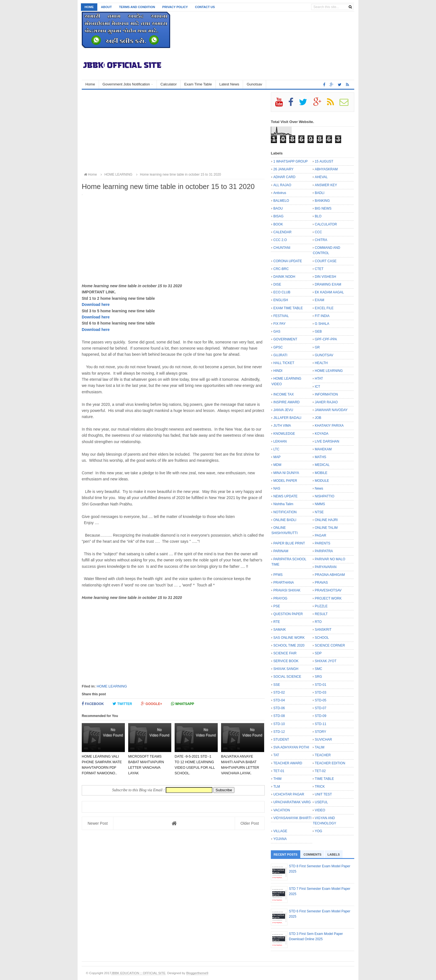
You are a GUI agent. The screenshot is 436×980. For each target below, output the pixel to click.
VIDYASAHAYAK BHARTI (292, 818)
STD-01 (320, 685)
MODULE (322, 481)
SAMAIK (280, 630)
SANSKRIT (323, 630)
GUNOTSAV (324, 355)
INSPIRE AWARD (286, 402)
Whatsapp (183, 704)
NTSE (319, 512)
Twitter (122, 704)
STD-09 (320, 716)
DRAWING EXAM (328, 284)
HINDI (278, 371)
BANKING (322, 201)
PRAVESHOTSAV (328, 590)
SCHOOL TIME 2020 (289, 645)
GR (317, 347)
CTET (319, 269)
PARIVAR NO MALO (330, 559)
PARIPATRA (324, 551)
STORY (320, 732)
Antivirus (280, 193)
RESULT (321, 614)
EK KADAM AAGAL (329, 292)
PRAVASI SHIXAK (287, 590)
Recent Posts (286, 854)
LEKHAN (280, 441)
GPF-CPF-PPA (326, 339)
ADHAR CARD (284, 177)
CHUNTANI (282, 248)
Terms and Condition (137, 7)
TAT (276, 755)
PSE (277, 606)
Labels (334, 854)
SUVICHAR (323, 740)
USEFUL (321, 802)
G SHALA (322, 324)
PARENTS (323, 543)
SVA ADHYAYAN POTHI (291, 747)
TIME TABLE (324, 779)
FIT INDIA (322, 316)
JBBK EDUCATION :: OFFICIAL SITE (138, 973)
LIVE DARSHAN (327, 441)
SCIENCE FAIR (285, 653)
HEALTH (321, 363)
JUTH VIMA (282, 426)
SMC (319, 669)
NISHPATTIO (324, 496)
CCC (318, 232)
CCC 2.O (280, 240)
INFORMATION (326, 394)
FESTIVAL (281, 316)
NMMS (320, 504)
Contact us (205, 7)
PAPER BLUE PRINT (289, 543)
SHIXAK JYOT (326, 661)
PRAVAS (321, 583)
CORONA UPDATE (288, 261)
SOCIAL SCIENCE (287, 677)
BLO (318, 216)
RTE (277, 622)
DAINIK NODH (284, 277)
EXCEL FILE (324, 308)
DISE (277, 284)
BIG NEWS (323, 208)
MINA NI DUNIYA (286, 473)
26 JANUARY (283, 169)
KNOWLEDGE (284, 434)
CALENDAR (282, 232)
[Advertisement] (173, 131)
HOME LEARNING (112, 686)
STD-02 (279, 692)
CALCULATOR (326, 224)
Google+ (152, 704)
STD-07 (320, 708)
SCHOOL (322, 638)
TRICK (320, 787)
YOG (319, 831)
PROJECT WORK (328, 598)
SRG (318, 677)
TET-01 (279, 771)
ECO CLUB (282, 292)
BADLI (320, 193)
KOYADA (322, 434)
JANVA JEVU (283, 410)
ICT (317, 387)
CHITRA (321, 240)
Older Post (250, 823)
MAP (277, 457)
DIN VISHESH (325, 277)
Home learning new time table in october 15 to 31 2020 (178, 175)
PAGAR (320, 536)
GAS (277, 331)
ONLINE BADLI (285, 520)
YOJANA (280, 839)
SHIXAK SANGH (286, 669)
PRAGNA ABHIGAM (330, 575)
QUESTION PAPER (288, 614)
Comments (313, 854)
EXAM (319, 300)
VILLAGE (280, 831)
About (106, 7)
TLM (277, 787)
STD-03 (320, 692)
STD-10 (279, 724)
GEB (318, 331)
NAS (277, 488)
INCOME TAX (284, 394)
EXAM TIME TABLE (288, 308)
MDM (277, 465)
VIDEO (320, 810)
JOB (318, 418)
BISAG (278, 216)
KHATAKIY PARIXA (329, 426)
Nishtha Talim (283, 504)
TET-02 (320, 771)
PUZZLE (321, 606)
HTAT (319, 379)
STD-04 (279, 700)
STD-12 (279, 732)
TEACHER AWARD (288, 763)
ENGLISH (281, 300)
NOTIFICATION (285, 512)
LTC (276, 449)
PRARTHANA (284, 583)
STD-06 (279, 708)
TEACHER (323, 755)
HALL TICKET (284, 363)
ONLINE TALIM (326, 528)
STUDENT (281, 740)
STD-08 (279, 716)
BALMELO (281, 201)
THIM (277, 779)
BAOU (278, 208)
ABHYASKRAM (326, 169)
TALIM (319, 747)
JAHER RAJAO (326, 402)
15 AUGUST (324, 161)
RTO (318, 622)
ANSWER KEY (326, 185)
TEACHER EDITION (330, 763)
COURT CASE (326, 261)
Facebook (93, 704)
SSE (277, 685)
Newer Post (98, 823)
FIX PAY (279, 324)
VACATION (282, 810)
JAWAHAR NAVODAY (331, 410)
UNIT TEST (323, 794)
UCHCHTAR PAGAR (289, 794)
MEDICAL (322, 465)
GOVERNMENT (285, 339)
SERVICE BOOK (286, 661)
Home (89, 7)
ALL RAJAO (282, 185)
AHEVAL (321, 177)
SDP (318, 653)
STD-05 (320, 700)
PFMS (278, 575)
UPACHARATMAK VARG (292, 802)
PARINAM (281, 551)
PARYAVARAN (326, 567)
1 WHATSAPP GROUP (291, 161)
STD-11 (320, 724)
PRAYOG (280, 598)
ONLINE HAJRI (326, 520)
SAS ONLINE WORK (289, 638)
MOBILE (321, 473)
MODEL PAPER (285, 481)
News (319, 488)
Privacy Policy (175, 7)
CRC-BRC (281, 269)
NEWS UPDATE (285, 496)
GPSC (278, 347)
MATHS (320, 457)
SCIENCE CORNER (330, 645)
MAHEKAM (323, 449)
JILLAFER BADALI (287, 418)
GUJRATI (280, 355)
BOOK (278, 224)
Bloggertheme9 (197, 973)
